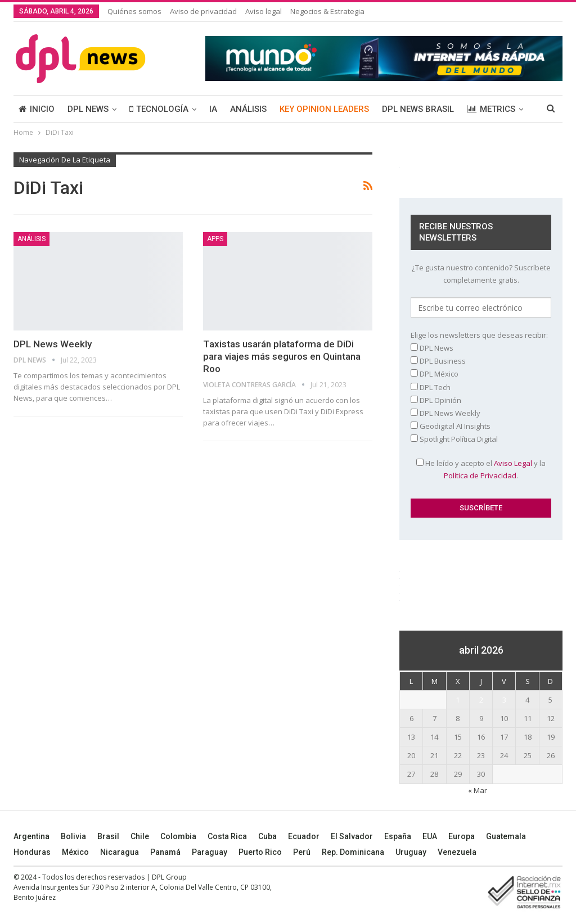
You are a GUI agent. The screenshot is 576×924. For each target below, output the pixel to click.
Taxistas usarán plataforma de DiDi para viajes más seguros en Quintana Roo (282, 356)
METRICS (491, 109)
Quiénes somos (134, 11)
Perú (302, 852)
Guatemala (506, 836)
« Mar (478, 790)
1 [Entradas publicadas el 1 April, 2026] (458, 700)
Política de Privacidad (480, 475)
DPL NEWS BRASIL (418, 109)
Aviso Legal (513, 463)
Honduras (32, 852)
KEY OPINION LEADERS (324, 109)
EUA (430, 836)
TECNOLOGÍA (159, 109)
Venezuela (457, 852)
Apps (215, 239)
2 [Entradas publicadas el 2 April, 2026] (481, 700)
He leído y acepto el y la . (481, 469)
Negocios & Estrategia (327, 11)
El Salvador (352, 836)
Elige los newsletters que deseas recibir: (479, 335)
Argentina (31, 836)
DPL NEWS (88, 109)
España (398, 836)
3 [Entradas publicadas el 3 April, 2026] (504, 700)
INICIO (37, 109)
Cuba (267, 836)
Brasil (108, 836)
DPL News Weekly (53, 344)
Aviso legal (264, 11)
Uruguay (411, 852)
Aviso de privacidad (203, 11)
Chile (140, 836)
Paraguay (210, 852)
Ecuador (304, 836)
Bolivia (73, 836)
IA (213, 109)
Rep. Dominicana (353, 852)
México (75, 852)
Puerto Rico (260, 852)
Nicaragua (120, 852)
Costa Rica (227, 836)
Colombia (178, 836)
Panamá (165, 852)
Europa (462, 836)
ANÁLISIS (248, 109)
